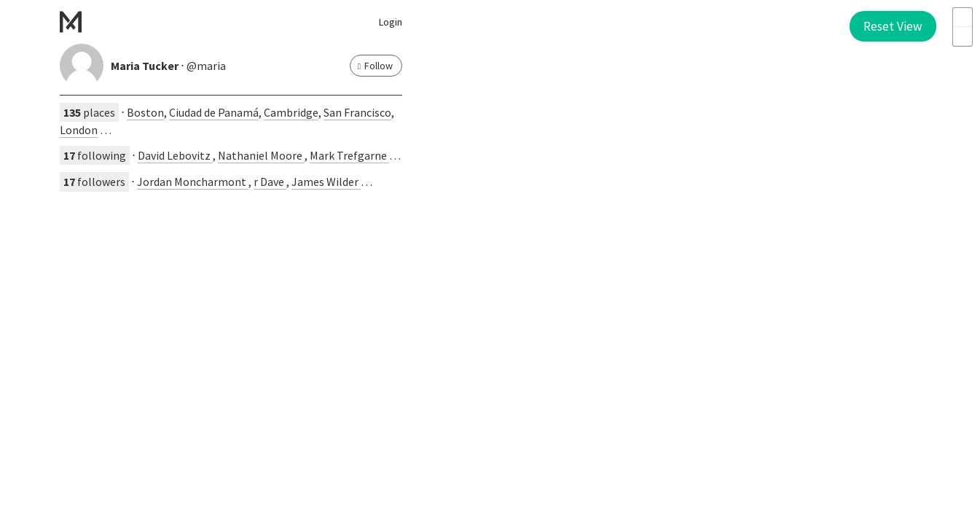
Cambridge (291, 112)
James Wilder (326, 182)
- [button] (963, 36)
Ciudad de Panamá (214, 112)
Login (391, 22)
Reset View (893, 26)
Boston (145, 112)
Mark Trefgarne (349, 155)
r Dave (270, 182)
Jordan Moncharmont (193, 182)
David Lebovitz (175, 155)
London (79, 130)
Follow (375, 66)
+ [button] (963, 17)
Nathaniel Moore (261, 155)
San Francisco (357, 112)
